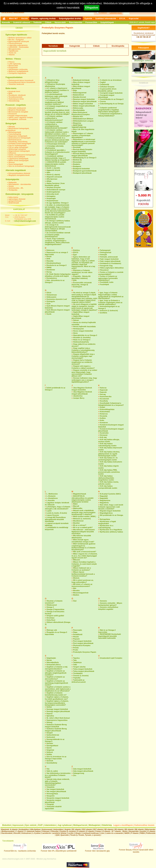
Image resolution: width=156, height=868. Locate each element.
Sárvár (49, 660)
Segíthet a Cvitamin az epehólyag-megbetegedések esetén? (57, 683)
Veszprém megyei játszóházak (53, 801)
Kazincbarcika (106, 396)
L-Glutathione (52, 498)
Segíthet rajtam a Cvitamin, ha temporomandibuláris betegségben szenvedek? (57, 703)
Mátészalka (78, 508)
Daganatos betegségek (18, 136)
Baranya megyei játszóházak (85, 101)
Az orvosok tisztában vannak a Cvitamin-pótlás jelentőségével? (58, 235)
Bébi (10, 93)
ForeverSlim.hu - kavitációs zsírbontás (20, 850)
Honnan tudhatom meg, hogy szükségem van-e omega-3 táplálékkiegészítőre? (84, 380)
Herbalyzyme (79, 329)
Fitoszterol (104, 270)
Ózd (75, 601)
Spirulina (50, 716)
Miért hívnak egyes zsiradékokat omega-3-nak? (83, 541)
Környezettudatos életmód (19, 173)
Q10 (58, 835)
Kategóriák (75, 46)
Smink (11, 186)
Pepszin (77, 639)
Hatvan (76, 320)
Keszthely (104, 401)
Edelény (77, 250)
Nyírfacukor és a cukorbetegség (106, 527)
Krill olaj (103, 437)
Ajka (48, 172)
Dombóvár (51, 270)
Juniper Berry (79, 398)
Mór (75, 588)
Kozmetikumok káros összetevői (22, 82)
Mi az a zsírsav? (80, 525)
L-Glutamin (51, 496)
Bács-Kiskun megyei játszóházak (81, 87)
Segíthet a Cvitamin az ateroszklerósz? (55, 678)
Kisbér (103, 407)
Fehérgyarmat (106, 252)
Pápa (75, 632)
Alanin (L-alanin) (53, 175)
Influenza (12, 153)
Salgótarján (51, 658)
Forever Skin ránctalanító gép (97, 850)
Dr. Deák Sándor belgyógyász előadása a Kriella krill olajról (58, 275)
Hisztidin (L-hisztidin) (82, 337)
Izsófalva (103, 313)
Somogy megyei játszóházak (58, 711)
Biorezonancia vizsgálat (18, 112)
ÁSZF (40, 825)
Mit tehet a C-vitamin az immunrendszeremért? (82, 585)
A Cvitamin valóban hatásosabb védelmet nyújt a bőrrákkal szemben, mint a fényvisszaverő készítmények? (58, 133)
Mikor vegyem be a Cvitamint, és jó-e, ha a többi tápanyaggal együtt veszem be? (85, 556)
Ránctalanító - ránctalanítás (20, 184)
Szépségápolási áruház (70, 18)
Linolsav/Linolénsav (91, 833)
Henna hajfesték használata (85, 326)
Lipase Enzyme (53, 515)
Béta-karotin (150, 829)
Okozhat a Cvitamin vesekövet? (54, 602)
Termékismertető (15, 97)
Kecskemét (104, 399)
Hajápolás (13, 182)
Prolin (76, 650)
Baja (75, 90)
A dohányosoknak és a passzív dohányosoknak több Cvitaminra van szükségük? (57, 140)
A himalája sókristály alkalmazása (54, 147)
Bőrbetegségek (15, 132)
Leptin (49, 511)
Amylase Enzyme (54, 187)
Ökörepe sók (52, 630)
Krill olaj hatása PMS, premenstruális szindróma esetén (109, 472)
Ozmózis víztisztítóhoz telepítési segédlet (108, 608)
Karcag (103, 394)
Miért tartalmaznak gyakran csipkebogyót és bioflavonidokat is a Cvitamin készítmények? (84, 547)
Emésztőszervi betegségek (19, 138)
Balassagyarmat (80, 93)
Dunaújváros (52, 278)
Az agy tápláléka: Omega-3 (57, 203)
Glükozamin (51, 297)
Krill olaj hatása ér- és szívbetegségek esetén (108, 459)
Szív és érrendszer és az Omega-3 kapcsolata (56, 758)
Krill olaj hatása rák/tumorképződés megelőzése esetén (106, 478)
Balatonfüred (79, 95)
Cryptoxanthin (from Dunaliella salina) (107, 90)
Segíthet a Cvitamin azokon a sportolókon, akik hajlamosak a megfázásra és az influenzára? (58, 689)
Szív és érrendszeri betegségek (21, 166)
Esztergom (78, 287)
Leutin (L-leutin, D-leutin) (57, 513)
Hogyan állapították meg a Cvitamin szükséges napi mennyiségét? (83, 356)
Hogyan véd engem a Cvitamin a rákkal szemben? (83, 367)
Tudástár (37, 22)
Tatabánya (77, 662)
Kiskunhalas (105, 412)
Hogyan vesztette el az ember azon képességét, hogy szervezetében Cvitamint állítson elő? (84, 373)
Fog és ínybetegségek (17, 145)
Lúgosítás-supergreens (18, 45)
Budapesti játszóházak (82, 173)
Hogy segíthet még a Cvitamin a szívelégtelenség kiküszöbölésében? (83, 350)
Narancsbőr (60, 22)
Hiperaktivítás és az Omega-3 (85, 335)
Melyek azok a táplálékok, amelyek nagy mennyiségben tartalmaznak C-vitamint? (84, 512)
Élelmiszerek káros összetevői (21, 80)
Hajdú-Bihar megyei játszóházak (81, 317)
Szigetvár (50, 750)
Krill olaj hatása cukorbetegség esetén (107, 445)
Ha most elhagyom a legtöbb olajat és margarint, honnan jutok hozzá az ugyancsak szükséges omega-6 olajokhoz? (85, 307)
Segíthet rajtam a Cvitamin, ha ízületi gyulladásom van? (57, 698)
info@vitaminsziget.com (25, 221)
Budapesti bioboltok (82, 169)
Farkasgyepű (105, 250)
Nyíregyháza (105, 519)
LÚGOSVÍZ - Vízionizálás (19, 47)
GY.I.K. (122, 18)
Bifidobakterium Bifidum (83, 119)
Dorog (49, 272)
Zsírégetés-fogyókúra (17, 73)
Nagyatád (104, 496)
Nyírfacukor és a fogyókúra (111, 530)
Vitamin (12, 55)
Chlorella (54, 831)
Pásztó (76, 637)
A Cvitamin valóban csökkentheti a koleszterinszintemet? (54, 118)
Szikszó (50, 752)
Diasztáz (50, 261)
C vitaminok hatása (33, 831)
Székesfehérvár (53, 735)
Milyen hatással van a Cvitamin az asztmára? (81, 569)
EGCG (76, 252)
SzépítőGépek (107, 22)
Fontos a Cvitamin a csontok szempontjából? (111, 273)
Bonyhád (77, 147)
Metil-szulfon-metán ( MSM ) (85, 516)
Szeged (50, 733)
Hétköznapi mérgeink (17, 149)
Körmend (104, 435)
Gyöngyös (51, 301)
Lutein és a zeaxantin (114, 833)
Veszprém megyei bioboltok (58, 798)
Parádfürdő (78, 634)
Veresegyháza (52, 794)
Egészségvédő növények (19, 41)
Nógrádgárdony (106, 513)
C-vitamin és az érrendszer (111, 80)
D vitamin (81, 831)
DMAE (49, 267)
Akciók (25, 18)
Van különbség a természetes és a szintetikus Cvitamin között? (58, 775)
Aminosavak (47, 829)
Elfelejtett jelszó (116, 13)
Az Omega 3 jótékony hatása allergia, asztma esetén (57, 222)
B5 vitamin (129, 829)
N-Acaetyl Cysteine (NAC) (110, 494)
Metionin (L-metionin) (82, 519)
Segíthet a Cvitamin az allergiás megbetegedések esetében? (56, 673)
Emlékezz (103, 13)
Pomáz (76, 648)
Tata (75, 660)
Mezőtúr (77, 523)
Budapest (77, 166)
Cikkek (48, 22)
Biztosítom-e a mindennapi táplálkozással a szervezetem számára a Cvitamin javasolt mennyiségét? (84, 142)
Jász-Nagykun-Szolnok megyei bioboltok (82, 389)
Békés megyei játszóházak (84, 106)
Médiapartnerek (80, 825)
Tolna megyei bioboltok (83, 669)
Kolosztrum (26, 833)
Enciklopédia (118, 46)
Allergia (12, 127)
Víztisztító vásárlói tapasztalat (53, 807)
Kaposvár (104, 390)
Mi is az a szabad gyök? (83, 527)
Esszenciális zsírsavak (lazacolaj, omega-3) (82, 284)
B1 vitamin (77, 829)
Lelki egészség (15, 64)
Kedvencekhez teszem (144, 825)
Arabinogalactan (53, 192)
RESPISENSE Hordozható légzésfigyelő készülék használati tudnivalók (110, 636)
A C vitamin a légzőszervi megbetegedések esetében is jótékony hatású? (57, 90)
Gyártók (88, 18)
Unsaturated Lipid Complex (111, 658)
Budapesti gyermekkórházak (85, 171)
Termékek (53, 46)
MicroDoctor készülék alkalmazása (81, 537)
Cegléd (103, 82)
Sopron (50, 714)
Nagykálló (104, 498)
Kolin (102, 420)
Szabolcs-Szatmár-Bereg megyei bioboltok (56, 726)
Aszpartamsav (52, 201)
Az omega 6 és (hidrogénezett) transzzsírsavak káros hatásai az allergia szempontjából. (58, 228)
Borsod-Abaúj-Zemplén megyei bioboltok (82, 150)
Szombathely (52, 763)
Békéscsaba (78, 108)
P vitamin (135, 833)
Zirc (75, 775)
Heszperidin (134, 831)
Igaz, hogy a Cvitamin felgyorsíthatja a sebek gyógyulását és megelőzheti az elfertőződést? (111, 295)
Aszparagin (51, 198)
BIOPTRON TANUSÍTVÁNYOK (79, 126)
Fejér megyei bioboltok (109, 259)
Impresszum (18, 825)
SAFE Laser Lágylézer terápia (21, 117)
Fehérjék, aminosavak (109, 257)
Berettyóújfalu (79, 110)
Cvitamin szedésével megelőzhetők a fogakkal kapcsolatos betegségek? (109, 110)
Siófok (49, 707)
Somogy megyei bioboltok (57, 709)
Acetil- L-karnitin (53, 168)
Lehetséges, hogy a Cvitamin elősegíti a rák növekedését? (58, 508)
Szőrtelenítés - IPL (16, 188)
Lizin (102, 833)
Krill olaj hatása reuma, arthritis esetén (108, 483)
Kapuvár (103, 392)
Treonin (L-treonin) (81, 676)
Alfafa (49, 181)
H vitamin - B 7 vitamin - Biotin (115, 831)
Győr (49, 304)
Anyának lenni (14, 91)
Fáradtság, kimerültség (18, 142)
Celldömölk (104, 84)
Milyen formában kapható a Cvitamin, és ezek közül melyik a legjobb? (84, 564)
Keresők (6, 22)
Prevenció (13, 114)
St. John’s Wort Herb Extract (58, 718)
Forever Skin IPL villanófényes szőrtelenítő (59, 850)
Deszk (49, 256)
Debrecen (50, 250)
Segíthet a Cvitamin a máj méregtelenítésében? (56, 668)
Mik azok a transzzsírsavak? (85, 552)
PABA (143, 833)
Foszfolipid (104, 284)
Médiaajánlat (94, 825)
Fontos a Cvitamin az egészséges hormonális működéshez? (108, 278)
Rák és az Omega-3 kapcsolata (107, 631)
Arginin (68, 829)
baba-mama (13, 197)
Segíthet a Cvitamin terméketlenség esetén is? (56, 694)
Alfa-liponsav (52, 179)
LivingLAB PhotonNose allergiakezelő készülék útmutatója (55, 519)
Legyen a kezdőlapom (123, 825)
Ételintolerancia (15, 140)
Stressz (12, 162)
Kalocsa (103, 388)
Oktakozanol (52, 605)
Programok (13, 67)
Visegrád (50, 804)
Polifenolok (151, 833)
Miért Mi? (14, 18)
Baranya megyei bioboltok (84, 99)
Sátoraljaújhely (53, 662)
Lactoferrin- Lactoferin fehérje (54, 833)
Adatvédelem (50, 825)
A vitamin (14, 829)
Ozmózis (103, 601)
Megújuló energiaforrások (19, 175)
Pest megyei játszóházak (83, 643)
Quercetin (65, 835)
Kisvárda (103, 416)
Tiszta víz (12, 53)
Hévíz (75, 333)
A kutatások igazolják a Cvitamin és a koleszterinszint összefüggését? (57, 152)
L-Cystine (36, 833)
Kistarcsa (104, 414)
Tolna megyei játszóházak (84, 671)
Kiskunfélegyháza (107, 409)
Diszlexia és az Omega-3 (57, 265)
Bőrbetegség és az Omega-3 (85, 158)
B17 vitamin (98, 829)
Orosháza (50, 618)
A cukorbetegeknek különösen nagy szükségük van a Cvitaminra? (56, 96)
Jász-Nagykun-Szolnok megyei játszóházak (82, 393)
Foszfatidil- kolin (107, 282)
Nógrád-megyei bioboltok (110, 511)
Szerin (49, 748)
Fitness (12, 62)
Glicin (49, 293)
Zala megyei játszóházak (83, 771)
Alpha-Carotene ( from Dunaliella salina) (55, 184)
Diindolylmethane (54, 263)
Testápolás (13, 190)
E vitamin (90, 831)
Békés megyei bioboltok (83, 104)
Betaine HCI (78, 116)
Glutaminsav (52, 295)
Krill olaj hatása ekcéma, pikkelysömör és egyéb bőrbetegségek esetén (109, 454)
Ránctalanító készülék (144, 73)
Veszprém (51, 796)
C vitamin (19, 831)
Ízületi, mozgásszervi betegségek (22, 155)
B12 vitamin (87, 829)
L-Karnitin (51, 500)
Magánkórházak (80, 494)
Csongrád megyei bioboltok (111, 93)
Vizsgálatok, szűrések (17, 119)
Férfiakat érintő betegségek (20, 143)
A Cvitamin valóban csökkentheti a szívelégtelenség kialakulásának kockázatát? (56, 125)
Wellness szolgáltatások (18, 71)
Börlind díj (77, 160)
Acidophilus (24, 829)
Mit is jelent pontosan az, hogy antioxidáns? (83, 581)
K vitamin (151, 831)
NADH (127, 833)
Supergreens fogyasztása (57, 720)
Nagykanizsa (105, 500)
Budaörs (77, 164)
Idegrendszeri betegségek (19, 151)
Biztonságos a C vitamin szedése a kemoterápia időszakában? (82, 135)
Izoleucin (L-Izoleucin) (109, 310)
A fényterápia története (56, 144)
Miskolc (76, 578)
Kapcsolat (134, 18)
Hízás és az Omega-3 (82, 340)
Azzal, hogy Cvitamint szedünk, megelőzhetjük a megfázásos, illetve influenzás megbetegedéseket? (57, 241)
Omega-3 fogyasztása (55, 609)
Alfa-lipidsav (35, 829)
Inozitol (143, 831)
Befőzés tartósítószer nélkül (20, 38)
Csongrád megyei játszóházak (106, 96)
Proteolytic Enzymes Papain (85, 652)
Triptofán (77, 678)
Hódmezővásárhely (81, 342)
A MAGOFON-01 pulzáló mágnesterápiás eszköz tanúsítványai (56, 164)
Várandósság (14, 101)
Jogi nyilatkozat (65, 825)
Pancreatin (78, 630)
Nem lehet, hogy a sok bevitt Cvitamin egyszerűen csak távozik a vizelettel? (111, 507)
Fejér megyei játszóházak (110, 261)
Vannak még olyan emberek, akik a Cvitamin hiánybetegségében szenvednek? (57, 782)
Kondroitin (104, 433)
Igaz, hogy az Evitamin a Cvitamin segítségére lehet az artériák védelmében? (110, 302)
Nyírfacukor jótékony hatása (111, 532)
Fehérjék (103, 255)
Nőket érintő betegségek (19, 160)
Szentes (50, 743)
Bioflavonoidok (8, 831)
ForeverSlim (91, 22)
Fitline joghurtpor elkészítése (112, 268)
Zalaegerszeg (79, 773)
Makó (75, 504)
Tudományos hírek (16, 99)
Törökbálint (78, 673)
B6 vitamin (139, 829)
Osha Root (51, 620)
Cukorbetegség (15, 134)
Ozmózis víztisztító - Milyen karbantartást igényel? (110, 604)
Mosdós (77, 590)
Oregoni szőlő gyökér (55, 616)
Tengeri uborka (79, 667)
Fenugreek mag (106, 266)
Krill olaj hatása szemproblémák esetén (108, 487)
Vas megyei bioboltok (55, 789)
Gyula (49, 314)
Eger (75, 255)
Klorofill (17, 833)
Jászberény (78, 396)
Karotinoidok (7, 833)
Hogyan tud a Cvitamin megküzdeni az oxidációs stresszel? (82, 362)
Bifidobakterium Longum (83, 121)
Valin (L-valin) (52, 771)
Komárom (104, 423)
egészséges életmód (17, 199)
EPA (75, 280)
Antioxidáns (58, 829)
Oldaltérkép (107, 825)
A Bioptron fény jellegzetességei (52, 81)
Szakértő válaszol (22, 22)
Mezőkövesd (78, 521)
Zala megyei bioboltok (82, 769)
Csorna (103, 101)
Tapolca (76, 658)
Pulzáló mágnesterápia (18, 116)
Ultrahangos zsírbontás (18, 69)
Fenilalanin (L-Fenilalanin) (111, 263)
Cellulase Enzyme (107, 87)
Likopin (78, 833)
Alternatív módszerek (17, 108)
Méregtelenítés (15, 49)
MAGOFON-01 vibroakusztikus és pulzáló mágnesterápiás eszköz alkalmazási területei (83, 499)
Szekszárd (51, 737)
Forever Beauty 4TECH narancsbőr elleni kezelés (136, 850)
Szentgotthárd (52, 746)
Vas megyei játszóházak (56, 791)
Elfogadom (92, 8)
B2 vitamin (109, 829)
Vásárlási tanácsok (16, 84)
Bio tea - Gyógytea (16, 40)
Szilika (49, 754)
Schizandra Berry (54, 665)
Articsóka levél (53, 194)
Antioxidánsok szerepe (56, 190)
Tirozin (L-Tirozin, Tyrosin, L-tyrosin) (85, 835)
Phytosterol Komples (82, 645)
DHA (48, 259)
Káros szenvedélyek (17, 157)
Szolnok (50, 761)
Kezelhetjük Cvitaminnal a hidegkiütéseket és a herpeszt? (111, 404)
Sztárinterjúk (14, 203)
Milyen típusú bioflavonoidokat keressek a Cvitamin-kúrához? (83, 574)
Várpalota (50, 787)
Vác (48, 769)
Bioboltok (7, 825)
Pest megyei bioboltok (82, 641)
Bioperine (77, 123)
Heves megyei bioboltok (83, 331)
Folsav (98, 831)
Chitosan (46, 831)
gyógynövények (15, 201)
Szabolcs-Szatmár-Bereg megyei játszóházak (56, 730)
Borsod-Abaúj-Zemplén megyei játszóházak (82, 155)
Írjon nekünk (31, 825)
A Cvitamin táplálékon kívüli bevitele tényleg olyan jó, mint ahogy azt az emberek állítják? (57, 112)
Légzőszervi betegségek (18, 159)
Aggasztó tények (53, 170)
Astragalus (51, 196)
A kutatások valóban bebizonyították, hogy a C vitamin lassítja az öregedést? (57, 158)
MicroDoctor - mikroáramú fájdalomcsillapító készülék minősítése (83, 532)
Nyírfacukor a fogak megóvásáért (107, 522)
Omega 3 (50, 607)
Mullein (76, 595)
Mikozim (77, 560)
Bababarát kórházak (81, 80)
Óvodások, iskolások (17, 95)
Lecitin (70, 833)
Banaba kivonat (80, 97)
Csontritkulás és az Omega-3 (112, 99)
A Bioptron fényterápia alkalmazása (55, 85)
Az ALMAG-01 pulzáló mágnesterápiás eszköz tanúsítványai (55, 217)
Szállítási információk (106, 18)
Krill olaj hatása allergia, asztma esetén (109, 441)
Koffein (103, 418)
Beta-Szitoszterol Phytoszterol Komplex (81, 113)
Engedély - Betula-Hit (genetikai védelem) (81, 277)
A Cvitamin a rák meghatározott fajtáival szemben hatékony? (54, 102)
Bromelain (77, 162)
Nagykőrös (104, 503)
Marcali (76, 506)
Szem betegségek (16, 164)
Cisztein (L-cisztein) (68, 831)
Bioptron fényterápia (17, 110)
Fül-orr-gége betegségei (18, 147)
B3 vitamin (119, 829)
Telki (75, 665)
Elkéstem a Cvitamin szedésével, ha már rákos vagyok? (82, 272)
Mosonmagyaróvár (81, 593)
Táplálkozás (13, 51)
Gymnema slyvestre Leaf (57, 299)
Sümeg (49, 722)
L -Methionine (52, 494)
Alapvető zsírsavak (54, 177)
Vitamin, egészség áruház (43, 18)
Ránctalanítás (76, 22)
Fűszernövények (15, 43)
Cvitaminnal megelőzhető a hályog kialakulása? (110, 115)
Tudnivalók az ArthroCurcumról (79, 681)
